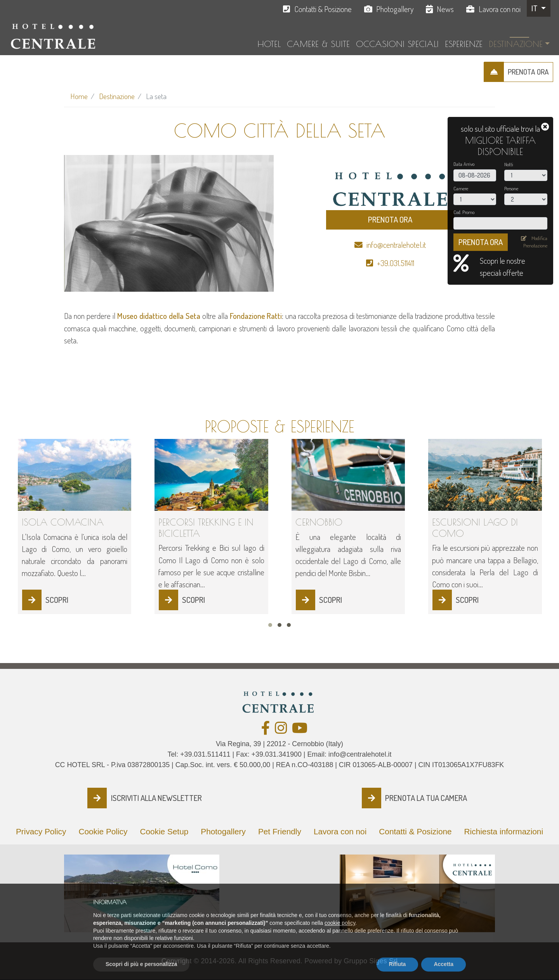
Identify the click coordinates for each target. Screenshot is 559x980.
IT (535, 8)
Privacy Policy (41, 831)
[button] (270, 625)
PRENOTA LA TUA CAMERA (426, 798)
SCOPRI (57, 600)
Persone (511, 188)
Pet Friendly (280, 831)
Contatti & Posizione (323, 9)
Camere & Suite (318, 44)
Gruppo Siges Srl (371, 961)
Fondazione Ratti (256, 316)
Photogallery (395, 9)
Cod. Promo (464, 212)
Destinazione (516, 44)
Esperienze (464, 44)
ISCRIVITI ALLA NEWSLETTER (156, 798)
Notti (509, 164)
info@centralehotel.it (396, 245)
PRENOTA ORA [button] (390, 219)
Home (79, 96)
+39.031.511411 (396, 263)
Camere (461, 188)
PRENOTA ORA (528, 72)
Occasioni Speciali (397, 44)
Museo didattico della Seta (159, 316)
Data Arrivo (464, 164)
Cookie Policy (103, 831)
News (445, 9)
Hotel (269, 44)
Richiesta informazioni (504, 831)
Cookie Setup (164, 831)
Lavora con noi (500, 9)
